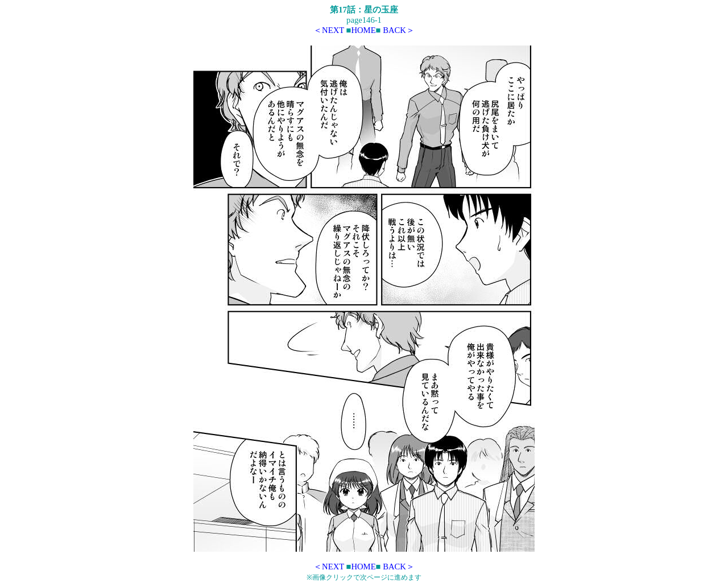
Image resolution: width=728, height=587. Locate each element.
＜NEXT (329, 30)
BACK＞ (399, 30)
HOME (363, 30)
